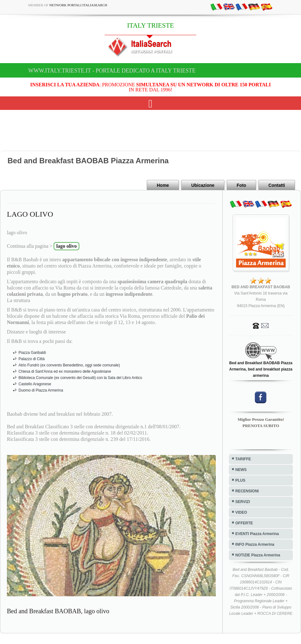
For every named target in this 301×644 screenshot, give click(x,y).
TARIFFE (243, 459)
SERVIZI (243, 502)
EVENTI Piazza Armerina (257, 534)
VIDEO (241, 512)
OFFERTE (244, 523)
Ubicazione (203, 185)
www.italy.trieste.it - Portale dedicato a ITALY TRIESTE (112, 71)
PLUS (240, 480)
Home (163, 185)
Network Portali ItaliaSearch (78, 5)
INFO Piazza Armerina (255, 544)
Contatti (277, 185)
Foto (241, 185)
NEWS (241, 470)
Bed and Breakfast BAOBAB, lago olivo (58, 611)
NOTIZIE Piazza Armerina (258, 555)
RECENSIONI (247, 491)
